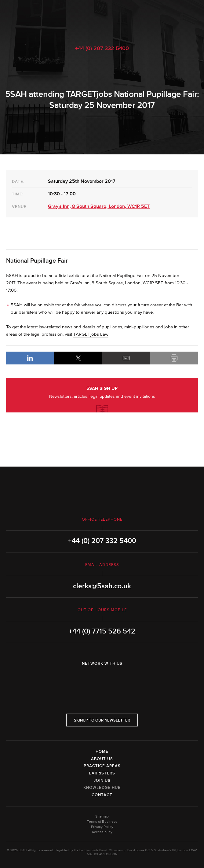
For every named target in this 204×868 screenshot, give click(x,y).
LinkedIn (30, 358)
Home (102, 752)
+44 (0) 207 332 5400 (102, 48)
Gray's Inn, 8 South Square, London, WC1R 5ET (99, 206)
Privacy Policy (102, 827)
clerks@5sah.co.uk (102, 586)
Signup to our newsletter (102, 720)
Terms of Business (102, 822)
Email (126, 358)
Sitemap (102, 816)
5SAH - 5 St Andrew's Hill (102, 19)
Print (174, 358)
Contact (102, 795)
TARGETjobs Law (91, 334)
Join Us (102, 781)
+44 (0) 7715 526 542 (102, 631)
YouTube (119, 679)
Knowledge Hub (102, 788)
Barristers (102, 773)
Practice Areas (102, 766)
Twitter (102, 679)
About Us (102, 759)
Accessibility (102, 832)
